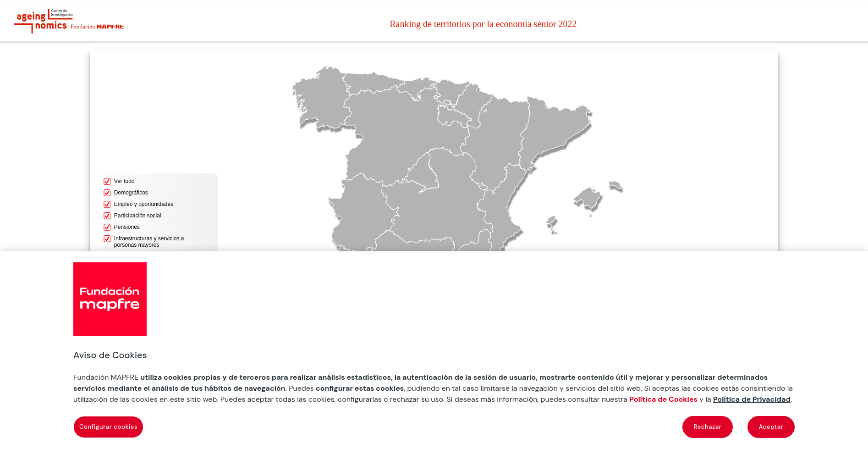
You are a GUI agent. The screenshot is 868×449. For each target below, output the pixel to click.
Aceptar (771, 427)
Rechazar (708, 427)
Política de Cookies (663, 399)
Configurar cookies (108, 427)
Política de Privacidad (752, 399)
